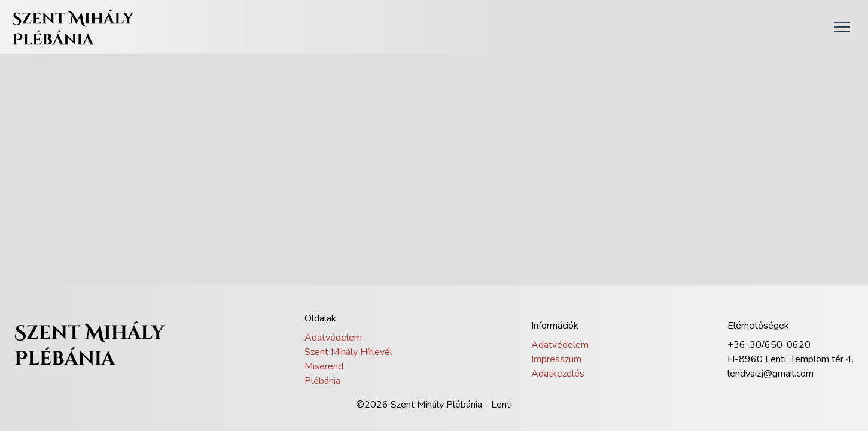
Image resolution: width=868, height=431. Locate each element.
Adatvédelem (333, 338)
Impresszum (556, 359)
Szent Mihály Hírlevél (348, 352)
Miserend (324, 366)
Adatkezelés (558, 374)
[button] (842, 27)
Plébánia (322, 381)
